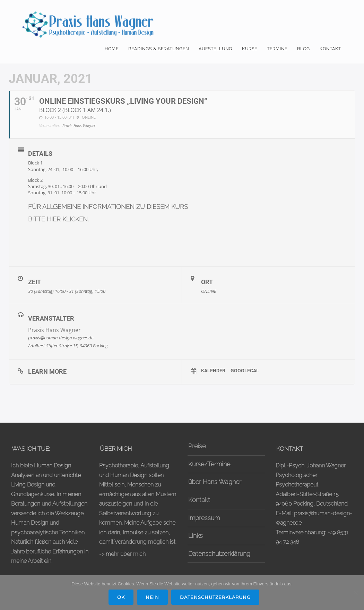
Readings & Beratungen (159, 49)
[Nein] (355, 593)
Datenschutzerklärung (219, 554)
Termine (277, 49)
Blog (304, 49)
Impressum (204, 518)
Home (112, 49)
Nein (152, 597)
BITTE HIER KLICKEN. (58, 219)
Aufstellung (215, 49)
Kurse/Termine (209, 464)
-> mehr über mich (122, 554)
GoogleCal (245, 371)
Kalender (213, 371)
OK (121, 597)
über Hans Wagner (215, 482)
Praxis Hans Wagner (54, 330)
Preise (197, 446)
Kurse (250, 49)
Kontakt (330, 49)
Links (196, 536)
